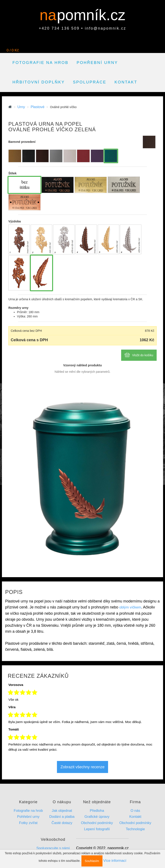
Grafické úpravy (97, 817)
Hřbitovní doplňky (39, 82)
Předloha (97, 811)
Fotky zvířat (28, 823)
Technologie (135, 829)
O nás (135, 811)
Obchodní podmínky (97, 823)
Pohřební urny (97, 63)
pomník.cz (91, 15)
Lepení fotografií (97, 829)
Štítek (12, 173)
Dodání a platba (62, 817)
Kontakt (126, 82)
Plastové (37, 107)
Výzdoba (15, 221)
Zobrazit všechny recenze (82, 767)
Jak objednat (62, 811)
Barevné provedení (22, 142)
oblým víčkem (130, 607)
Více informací (115, 861)
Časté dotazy (62, 823)
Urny (21, 107)
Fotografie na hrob (40, 63)
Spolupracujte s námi (53, 848)
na (50, 15)
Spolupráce (90, 82)
